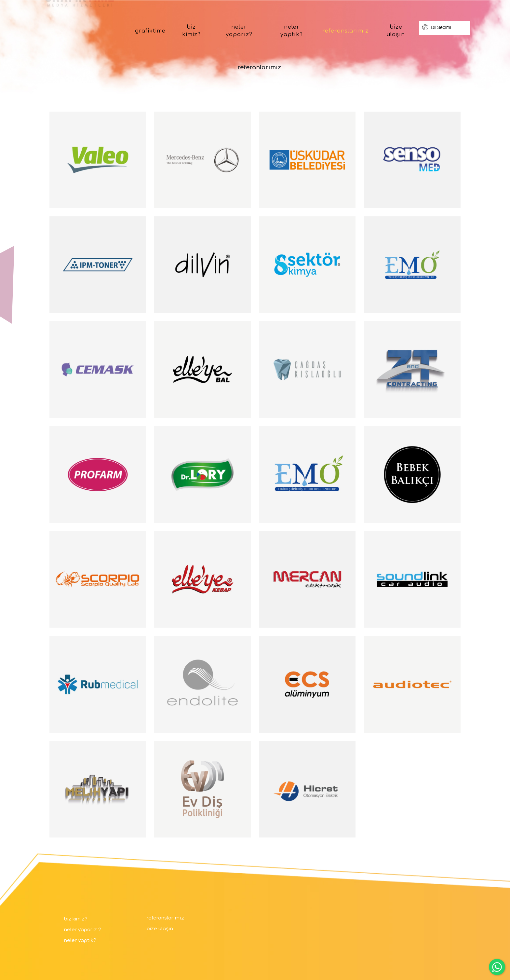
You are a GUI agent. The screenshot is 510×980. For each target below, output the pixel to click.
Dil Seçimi (437, 27)
